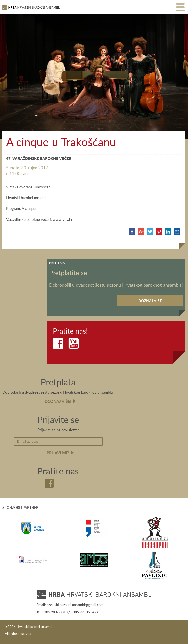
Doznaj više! (58, 401)
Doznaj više (150, 301)
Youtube (74, 343)
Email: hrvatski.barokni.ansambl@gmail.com (70, 605)
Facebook (58, 343)
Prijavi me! (58, 453)
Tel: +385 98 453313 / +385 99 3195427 (67, 612)
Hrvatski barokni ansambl (31, 10)
